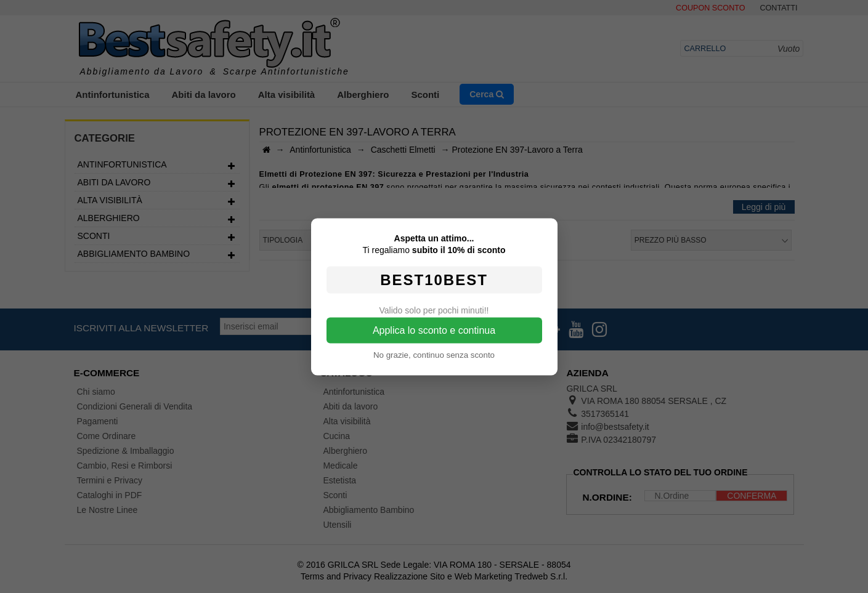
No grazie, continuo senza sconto (434, 354)
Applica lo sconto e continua (434, 330)
